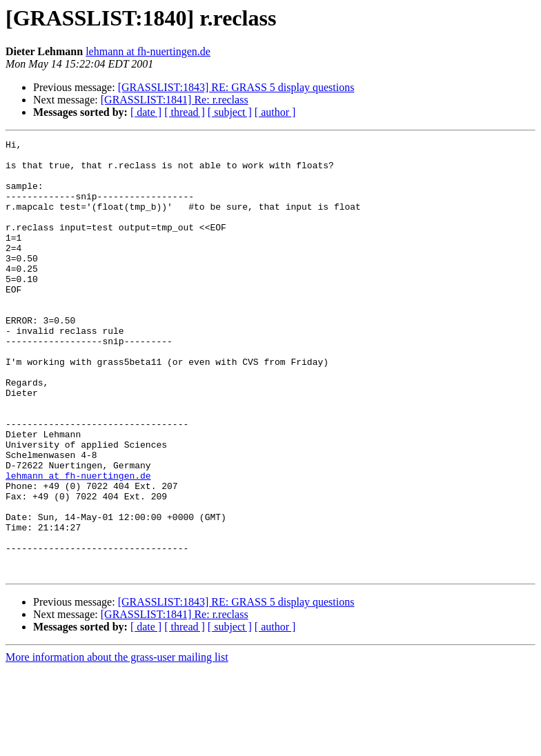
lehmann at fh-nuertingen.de (148, 51)
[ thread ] (185, 112)
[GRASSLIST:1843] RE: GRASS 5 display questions (236, 87)
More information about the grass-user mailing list (117, 744)
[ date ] (146, 112)
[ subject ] (230, 112)
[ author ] (275, 112)
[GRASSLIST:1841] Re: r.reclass (175, 100)
